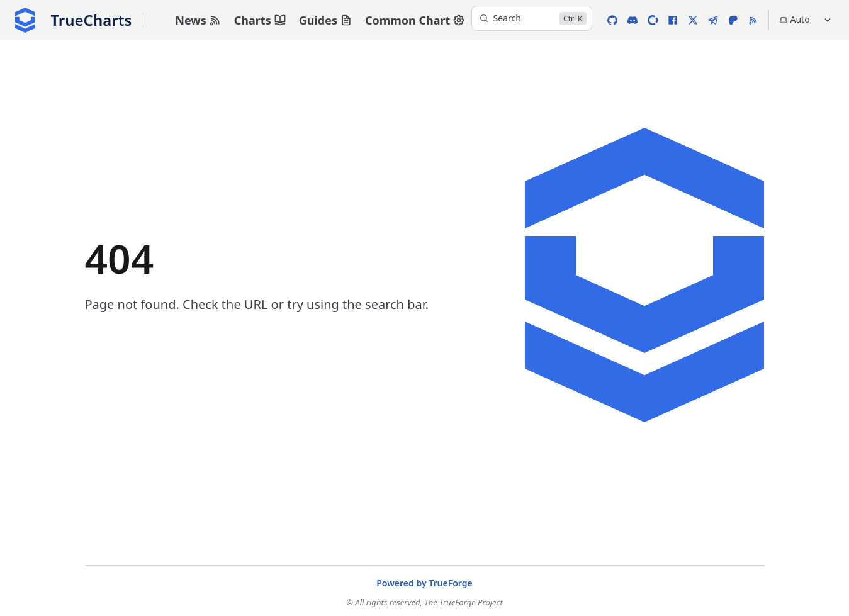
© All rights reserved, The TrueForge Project (424, 602)
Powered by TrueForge (424, 583)
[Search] (532, 18)
